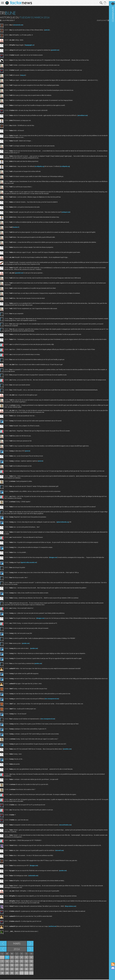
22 (7, 969)
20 (31, 966)
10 (17, 962)
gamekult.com (55, 50)
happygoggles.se (29, 45)
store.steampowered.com (52, 699)
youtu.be (47, 30)
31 (17, 973)
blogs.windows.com (71, 907)
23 (12, 969)
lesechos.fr (16, 227)
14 (2, 966)
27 (31, 969)
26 (26, 969)
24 (17, 969)
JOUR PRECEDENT (8, 20)
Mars (17, 944)
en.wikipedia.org (39, 166)
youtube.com (26, 643)
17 (17, 966)
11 (22, 962)
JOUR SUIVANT (100, 20)
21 (2, 969)
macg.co (23, 75)
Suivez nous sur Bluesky (111, 976)
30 (12, 973)
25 (22, 969)
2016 (17, 949)
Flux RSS (111, 964)
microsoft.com (59, 851)
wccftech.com (53, 927)
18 (22, 966)
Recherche (99, 3)
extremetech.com (18, 25)
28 (2, 973)
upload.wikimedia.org (63, 522)
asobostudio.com (33, 876)
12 (26, 962)
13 (31, 962)
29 (7, 973)
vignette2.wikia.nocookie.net (29, 562)
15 (7, 966)
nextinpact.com (66, 212)
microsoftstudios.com (65, 825)
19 (26, 966)
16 (12, 966)
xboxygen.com (53, 557)
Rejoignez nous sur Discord (111, 968)
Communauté (111, 479)
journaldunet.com (83, 115)
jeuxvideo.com (67, 749)
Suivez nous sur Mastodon (111, 972)
